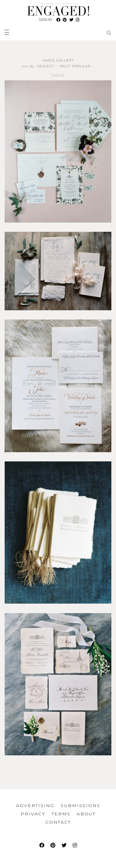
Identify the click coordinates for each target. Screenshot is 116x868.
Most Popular (77, 66)
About (86, 814)
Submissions (80, 806)
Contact (58, 822)
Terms (61, 814)
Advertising (35, 806)
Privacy (33, 814)
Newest (47, 66)
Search (58, 75)
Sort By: (28, 66)
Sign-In (45, 20)
